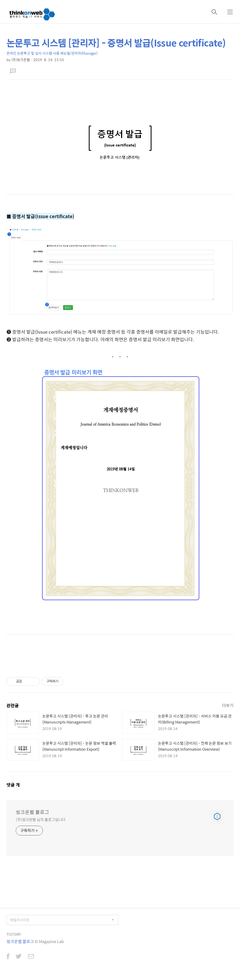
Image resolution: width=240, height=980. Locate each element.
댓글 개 (13, 785)
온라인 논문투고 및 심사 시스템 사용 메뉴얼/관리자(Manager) (52, 53)
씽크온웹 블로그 (32, 812)
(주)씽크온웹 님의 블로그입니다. (41, 819)
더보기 (228, 705)
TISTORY (14, 934)
